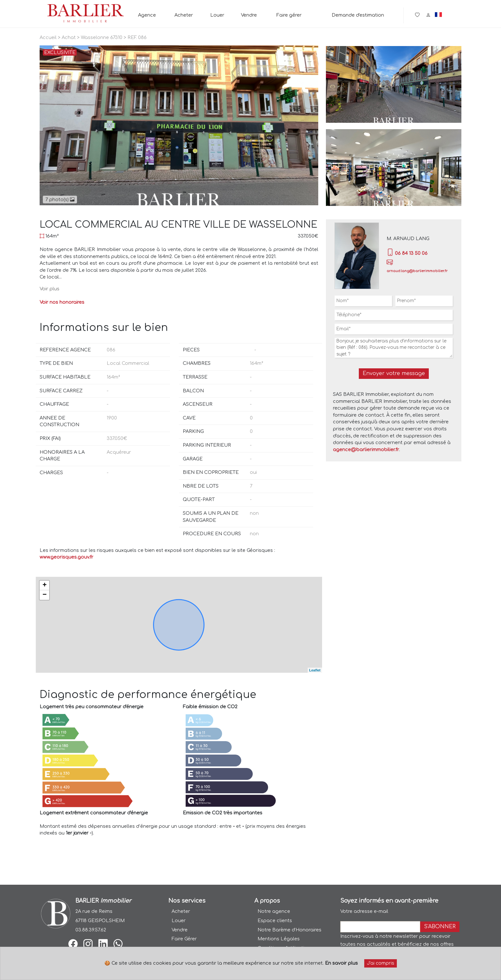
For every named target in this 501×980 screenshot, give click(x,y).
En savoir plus (341, 963)
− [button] (45, 595)
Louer (217, 15)
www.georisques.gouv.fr (66, 557)
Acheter (184, 15)
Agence (147, 15)
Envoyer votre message (394, 373)
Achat (69, 37)
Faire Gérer (184, 939)
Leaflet (315, 670)
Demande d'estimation (358, 15)
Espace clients (275, 921)
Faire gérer (289, 15)
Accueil (48, 37)
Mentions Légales (279, 939)
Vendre (249, 15)
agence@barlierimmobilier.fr (366, 450)
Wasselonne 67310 (102, 37)
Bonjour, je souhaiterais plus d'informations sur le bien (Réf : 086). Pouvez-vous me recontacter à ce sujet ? (394, 348)
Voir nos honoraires (62, 302)
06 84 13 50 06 (407, 253)
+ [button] (45, 585)
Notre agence (274, 911)
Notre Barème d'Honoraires (289, 930)
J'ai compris (381, 963)
